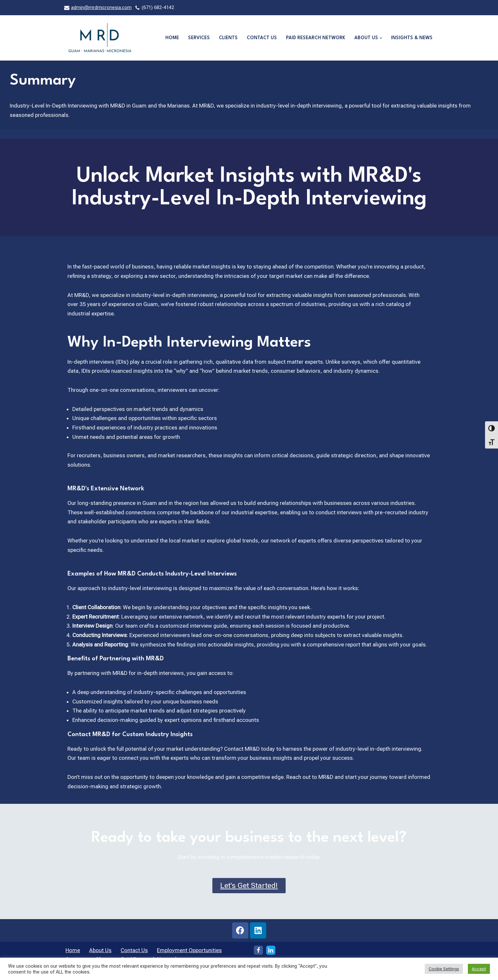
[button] (380, 38)
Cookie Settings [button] (444, 969)
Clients (226, 38)
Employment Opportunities (189, 953)
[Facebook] (258, 953)
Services (197, 38)
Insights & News (412, 38)
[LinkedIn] (271, 953)
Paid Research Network (315, 38)
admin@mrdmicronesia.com (101, 8)
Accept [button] (479, 969)
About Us (100, 953)
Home (169, 38)
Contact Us (260, 38)
